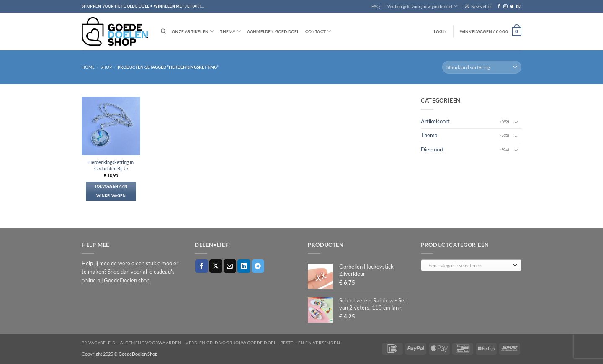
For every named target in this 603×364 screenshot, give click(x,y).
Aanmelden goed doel (273, 31)
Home (88, 67)
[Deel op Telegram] (258, 266)
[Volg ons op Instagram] (505, 6)
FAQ (376, 6)
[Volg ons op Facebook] (499, 6)
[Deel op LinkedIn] (244, 266)
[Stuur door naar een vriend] (230, 266)
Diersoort (432, 149)
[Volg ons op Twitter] (512, 6)
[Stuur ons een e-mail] (518, 6)
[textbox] (469, 266)
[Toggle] (516, 122)
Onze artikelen (193, 31)
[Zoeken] (163, 32)
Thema (230, 31)
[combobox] (471, 265)
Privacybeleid (99, 343)
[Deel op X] (216, 266)
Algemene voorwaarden (151, 343)
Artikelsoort (435, 122)
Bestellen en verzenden (311, 343)
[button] (478, 6)
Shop (106, 67)
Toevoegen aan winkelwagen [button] (111, 191)
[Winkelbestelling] (482, 67)
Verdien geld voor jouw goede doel (423, 6)
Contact (318, 31)
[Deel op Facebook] (202, 266)
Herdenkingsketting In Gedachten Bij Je (111, 165)
